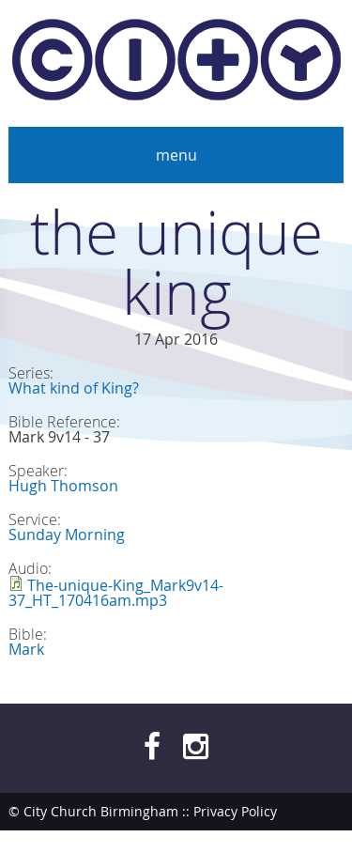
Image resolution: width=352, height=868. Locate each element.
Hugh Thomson (63, 486)
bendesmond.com (287, 849)
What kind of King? (74, 388)
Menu (176, 155)
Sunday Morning (67, 535)
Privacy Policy (235, 811)
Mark (26, 649)
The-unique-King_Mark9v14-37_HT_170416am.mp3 (116, 593)
